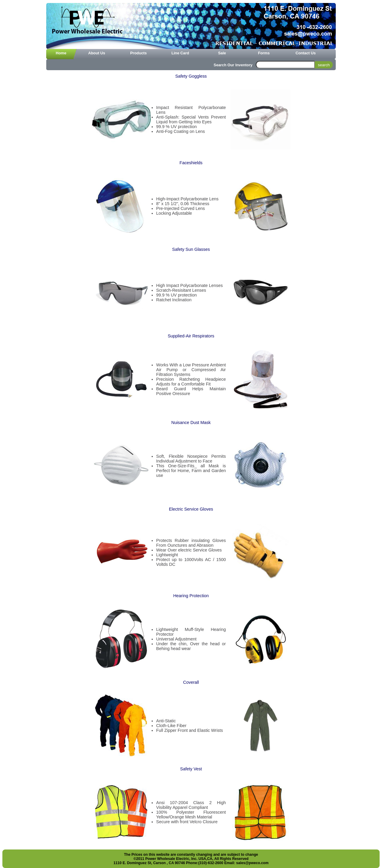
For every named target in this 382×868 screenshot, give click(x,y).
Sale (222, 53)
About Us (97, 53)
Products (138, 53)
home (61, 53)
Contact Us (306, 53)
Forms (264, 53)
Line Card (180, 53)
